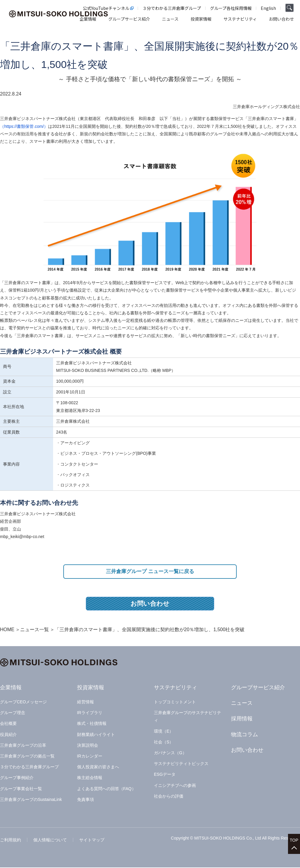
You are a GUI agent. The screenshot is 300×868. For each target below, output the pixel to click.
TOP (294, 838)
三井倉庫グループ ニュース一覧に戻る (150, 572)
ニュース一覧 (34, 630)
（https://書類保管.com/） (24, 126)
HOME (7, 630)
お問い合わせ (150, 604)
